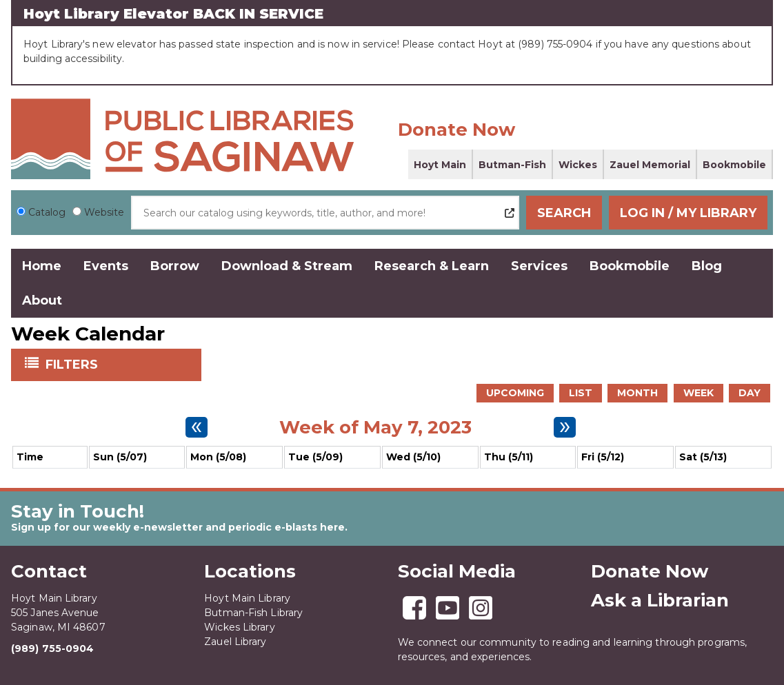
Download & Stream (287, 266)
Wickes (578, 165)
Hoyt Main (440, 165)
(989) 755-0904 (52, 648)
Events (106, 266)
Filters (73, 364)
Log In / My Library (688, 213)
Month (637, 393)
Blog (707, 266)
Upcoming (515, 393)
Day (750, 393)
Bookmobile (734, 165)
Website (104, 212)
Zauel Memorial (650, 165)
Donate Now (456, 130)
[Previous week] (197, 427)
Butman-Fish (512, 165)
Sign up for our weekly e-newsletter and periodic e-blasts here (178, 527)
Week (698, 393)
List (581, 393)
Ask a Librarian (660, 600)
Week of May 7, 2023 (375, 427)
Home (42, 266)
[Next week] (565, 427)
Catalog (47, 212)
